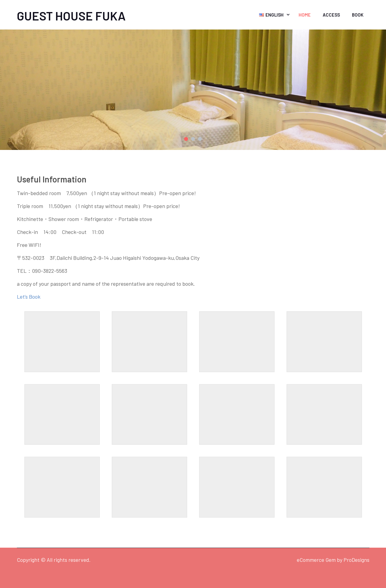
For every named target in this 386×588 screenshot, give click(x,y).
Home (305, 15)
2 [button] (193, 139)
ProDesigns (356, 560)
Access (331, 15)
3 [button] (200, 139)
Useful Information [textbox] (52, 179)
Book (358, 15)
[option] (193, 90)
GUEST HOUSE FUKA (71, 16)
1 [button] (186, 139)
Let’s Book (29, 297)
